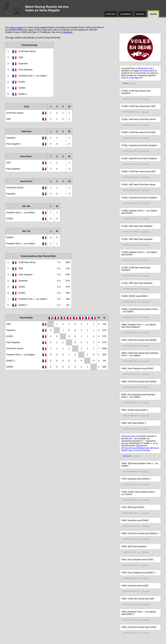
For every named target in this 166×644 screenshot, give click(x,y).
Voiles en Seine (16, 27)
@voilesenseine (147, 71)
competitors (126, 14)
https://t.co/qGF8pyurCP (132, 78)
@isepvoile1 (143, 68)
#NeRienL (126, 446)
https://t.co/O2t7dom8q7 (139, 450)
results (153, 14)
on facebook (67, 32)
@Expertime (142, 446)
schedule (140, 14)
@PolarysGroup (129, 448)
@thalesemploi (143, 448)
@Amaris (155, 448)
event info (111, 14)
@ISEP (125, 83)
